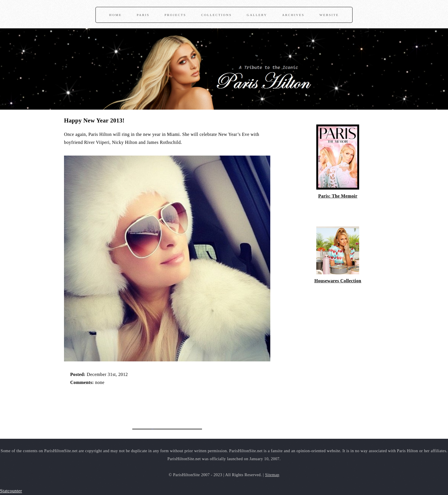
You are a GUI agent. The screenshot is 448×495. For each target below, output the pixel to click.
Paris (143, 15)
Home (115, 15)
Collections (216, 15)
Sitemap (272, 475)
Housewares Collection (338, 281)
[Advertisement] (131, 404)
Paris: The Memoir (338, 196)
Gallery (257, 15)
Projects (175, 15)
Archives (293, 15)
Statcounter (11, 491)
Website (329, 15)
